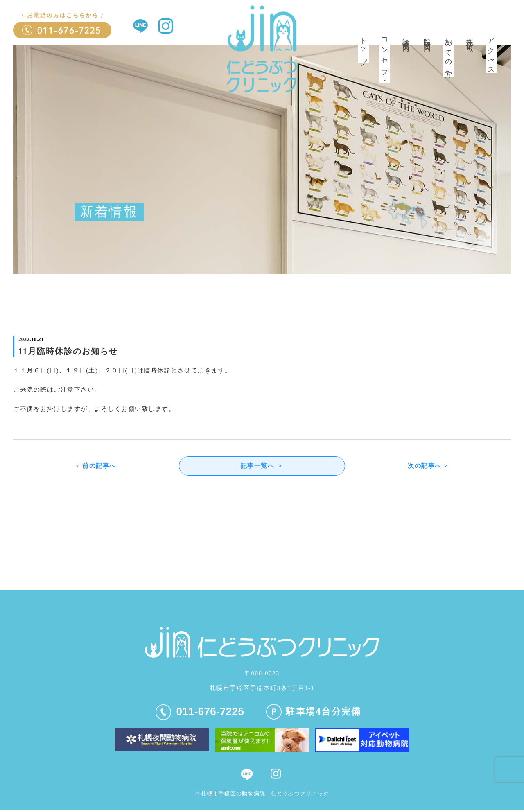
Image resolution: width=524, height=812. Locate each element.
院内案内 (427, 37)
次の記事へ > (428, 467)
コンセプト (385, 58)
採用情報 (470, 37)
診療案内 (406, 37)
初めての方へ (448, 55)
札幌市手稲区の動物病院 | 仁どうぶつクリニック (265, 795)
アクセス (491, 53)
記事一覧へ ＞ (262, 467)
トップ (363, 48)
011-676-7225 (200, 713)
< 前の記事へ (96, 467)
